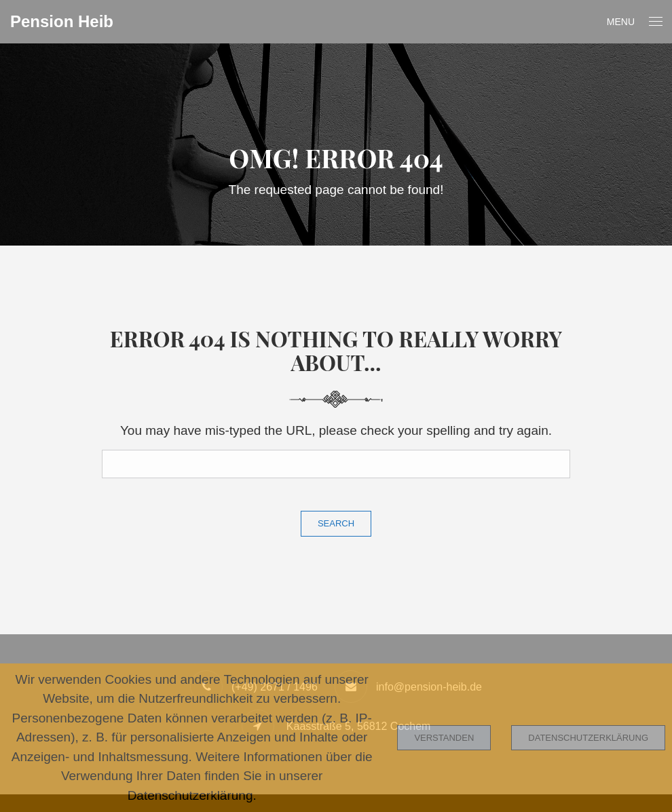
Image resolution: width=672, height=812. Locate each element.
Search (336, 523)
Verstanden (444, 738)
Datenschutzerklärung (588, 738)
